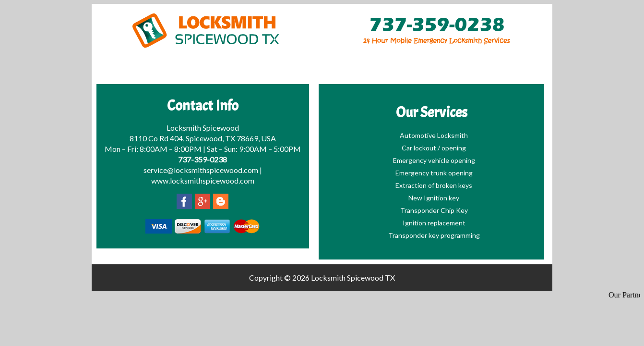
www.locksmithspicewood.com (203, 180)
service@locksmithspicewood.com (201, 170)
